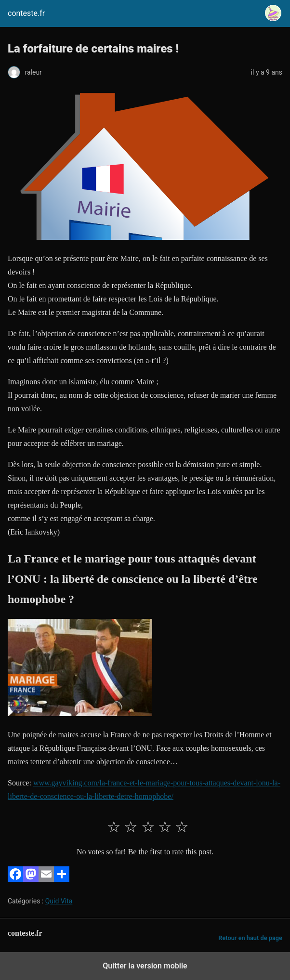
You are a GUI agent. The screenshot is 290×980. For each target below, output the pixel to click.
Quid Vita (59, 901)
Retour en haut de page (250, 938)
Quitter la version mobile (145, 966)
